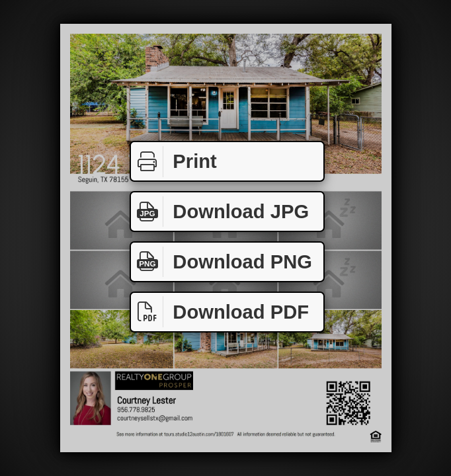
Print (174, 162)
